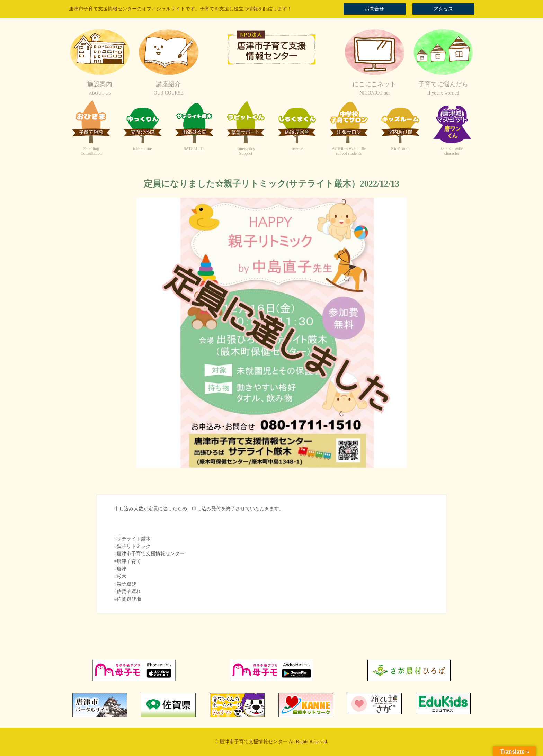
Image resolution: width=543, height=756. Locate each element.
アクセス (443, 9)
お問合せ (374, 9)
